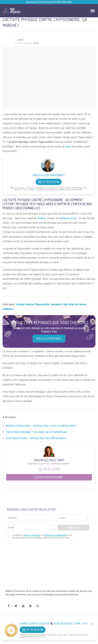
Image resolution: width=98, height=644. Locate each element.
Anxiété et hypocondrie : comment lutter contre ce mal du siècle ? (41, 426)
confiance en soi (68, 218)
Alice (21, 40)
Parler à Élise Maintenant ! (49, 175)
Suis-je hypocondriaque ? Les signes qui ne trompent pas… (37, 432)
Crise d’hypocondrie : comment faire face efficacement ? (36, 438)
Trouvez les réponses (49, 339)
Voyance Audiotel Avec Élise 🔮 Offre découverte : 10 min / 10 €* (54, 624)
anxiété (42, 218)
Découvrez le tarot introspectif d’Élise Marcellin (49, 2)
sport (68, 146)
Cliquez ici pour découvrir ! (49, 477)
